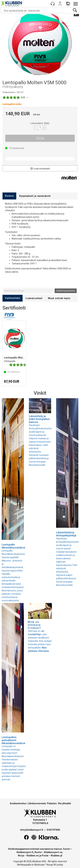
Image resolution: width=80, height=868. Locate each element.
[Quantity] (40, 128)
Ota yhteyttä (64, 803)
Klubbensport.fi (25, 852)
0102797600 (53, 830)
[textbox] (29, 291)
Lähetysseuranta (37, 803)
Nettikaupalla (24, 865)
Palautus (52, 803)
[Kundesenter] (53, 4)
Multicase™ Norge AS (46, 865)
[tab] (9, 196)
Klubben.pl (57, 856)
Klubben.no (33, 856)
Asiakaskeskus (18, 803)
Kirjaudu (60, 4)
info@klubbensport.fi (32, 830)
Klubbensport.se (53, 852)
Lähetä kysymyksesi (66, 291)
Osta (40, 138)
